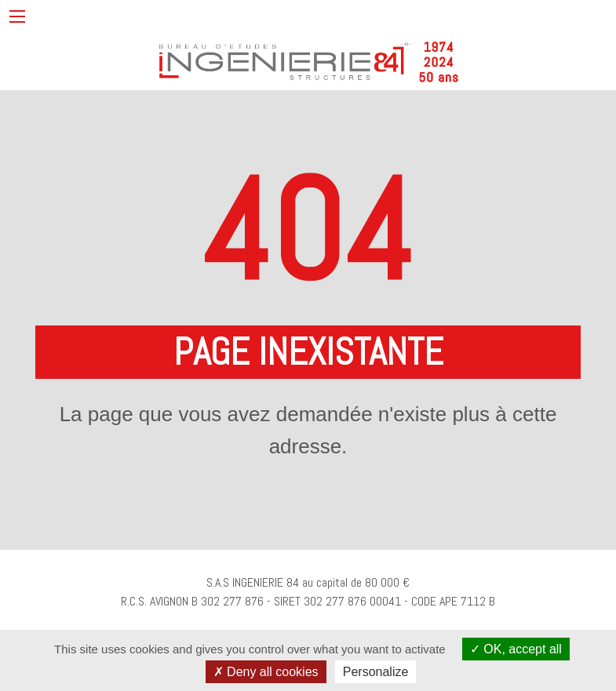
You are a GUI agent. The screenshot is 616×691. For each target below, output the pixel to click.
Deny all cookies (266, 672)
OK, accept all (516, 649)
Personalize (376, 672)
